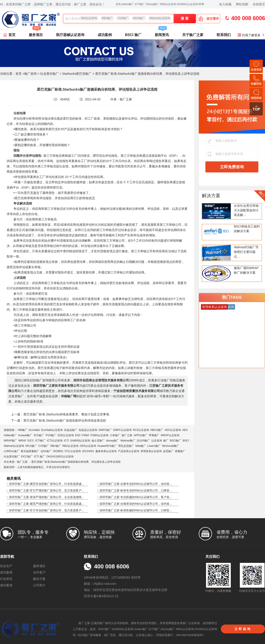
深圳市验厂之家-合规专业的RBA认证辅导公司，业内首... (136, 484)
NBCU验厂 (157, 430)
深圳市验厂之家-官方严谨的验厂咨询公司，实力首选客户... (46, 490)
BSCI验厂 (176, 441)
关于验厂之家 (193, 35)
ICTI (66, 441)
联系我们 (224, 35)
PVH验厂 (51, 435)
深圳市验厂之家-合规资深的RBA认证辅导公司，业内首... (136, 504)
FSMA (85, 435)
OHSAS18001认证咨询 (60, 457)
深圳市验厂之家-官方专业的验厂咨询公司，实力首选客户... (46, 510)
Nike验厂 (141, 446)
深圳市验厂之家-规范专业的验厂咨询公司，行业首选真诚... (46, 484)
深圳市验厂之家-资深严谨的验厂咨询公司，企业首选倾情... (46, 497)
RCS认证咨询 (141, 430)
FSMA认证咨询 (99, 435)
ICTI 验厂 (40, 457)
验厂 (166, 441)
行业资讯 (6, 579)
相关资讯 (14, 479)
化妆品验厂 (71, 430)
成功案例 (105, 35)
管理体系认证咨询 (151, 451)
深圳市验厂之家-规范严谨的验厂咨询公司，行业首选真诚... (46, 504)
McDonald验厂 (171, 446)
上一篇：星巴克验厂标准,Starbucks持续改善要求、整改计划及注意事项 (60, 414)
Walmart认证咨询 (160, 18)
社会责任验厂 (49, 74)
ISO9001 (58, 451)
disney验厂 (113, 441)
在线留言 (259, 4)
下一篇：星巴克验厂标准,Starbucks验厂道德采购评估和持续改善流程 (59, 420)
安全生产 (6, 566)
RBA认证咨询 (89, 18)
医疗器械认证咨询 (70, 35)
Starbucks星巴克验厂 (77, 74)
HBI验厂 (23, 430)
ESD (78, 435)
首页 (12, 35)
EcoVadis (34, 430)
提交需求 (209, 19)
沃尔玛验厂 (143, 441)
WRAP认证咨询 (170, 435)
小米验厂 (115, 435)
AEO (185, 430)
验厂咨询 (30, 74)
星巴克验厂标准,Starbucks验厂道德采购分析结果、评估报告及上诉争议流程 (76, 462)
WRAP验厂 (10, 441)
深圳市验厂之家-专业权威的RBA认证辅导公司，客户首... (136, 497)
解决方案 (211, 196)
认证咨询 (157, 441)
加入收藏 (225, 4)
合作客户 (39, 572)
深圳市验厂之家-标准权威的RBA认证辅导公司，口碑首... (136, 510)
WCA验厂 (139, 18)
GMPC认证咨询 (122, 430)
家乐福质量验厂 (30, 451)
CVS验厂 (123, 18)
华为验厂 (39, 435)
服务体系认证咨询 (106, 451)
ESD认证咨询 (66, 435)
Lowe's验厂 (154, 446)
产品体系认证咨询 (129, 451)
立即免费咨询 (232, 167)
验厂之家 (127, 435)
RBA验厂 (107, 18)
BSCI (186, 441)
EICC (31, 441)
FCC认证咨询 (73, 451)
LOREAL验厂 (12, 451)
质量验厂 (180, 451)
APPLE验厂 (141, 435)
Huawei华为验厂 (107, 446)
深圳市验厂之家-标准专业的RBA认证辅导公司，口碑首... (136, 490)
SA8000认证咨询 (80, 441)
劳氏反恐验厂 (126, 446)
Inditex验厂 (10, 435)
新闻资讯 (162, 34)
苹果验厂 (154, 435)
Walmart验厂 (128, 441)
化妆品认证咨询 (88, 430)
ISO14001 (88, 451)
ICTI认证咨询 (55, 441)
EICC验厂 (27, 457)
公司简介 (39, 585)
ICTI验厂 (41, 441)
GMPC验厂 (105, 430)
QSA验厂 (46, 451)
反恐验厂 (168, 451)
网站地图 (242, 4)
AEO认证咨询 (173, 430)
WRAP (22, 441)
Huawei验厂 (25, 435)
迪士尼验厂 (98, 441)
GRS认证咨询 (88, 446)
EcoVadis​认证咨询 (52, 430)
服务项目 (36, 34)
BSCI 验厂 (133, 35)
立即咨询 (243, 629)
